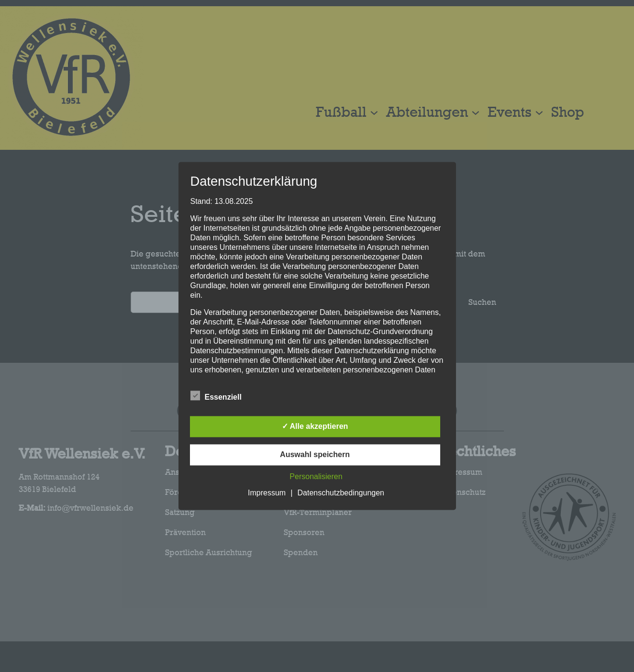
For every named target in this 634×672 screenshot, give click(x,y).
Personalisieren (316, 477)
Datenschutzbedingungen (341, 493)
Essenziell (216, 396)
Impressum (267, 493)
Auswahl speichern (315, 455)
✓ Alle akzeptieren (315, 427)
